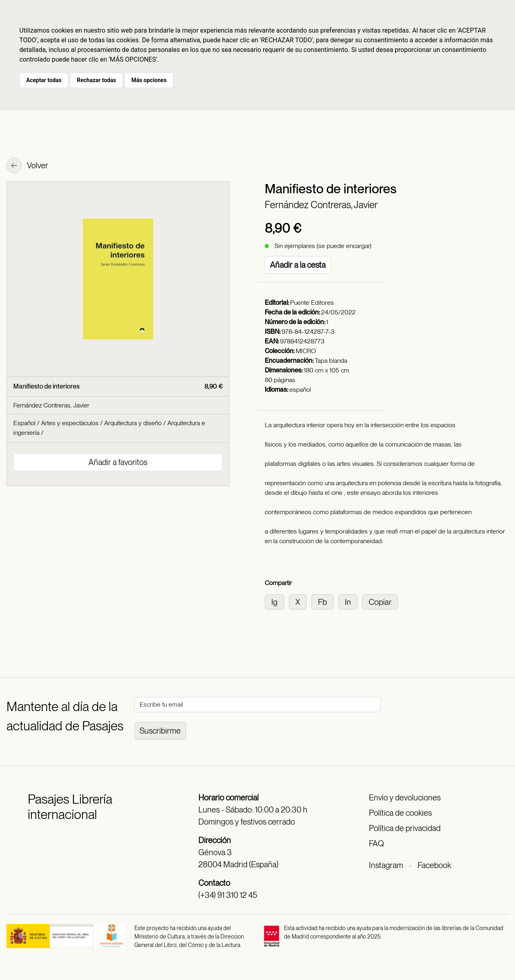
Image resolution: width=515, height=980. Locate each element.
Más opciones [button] (149, 80)
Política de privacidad (405, 828)
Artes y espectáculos (70, 423)
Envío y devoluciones (405, 798)
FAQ (376, 844)
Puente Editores (312, 303)
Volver (27, 166)
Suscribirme (160, 731)
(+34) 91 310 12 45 (228, 895)
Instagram (386, 865)
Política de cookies (400, 813)
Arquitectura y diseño (133, 423)
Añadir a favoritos (118, 462)
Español (24, 423)
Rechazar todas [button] (96, 80)
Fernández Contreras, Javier (321, 205)
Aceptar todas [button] (44, 80)
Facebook (434, 865)
